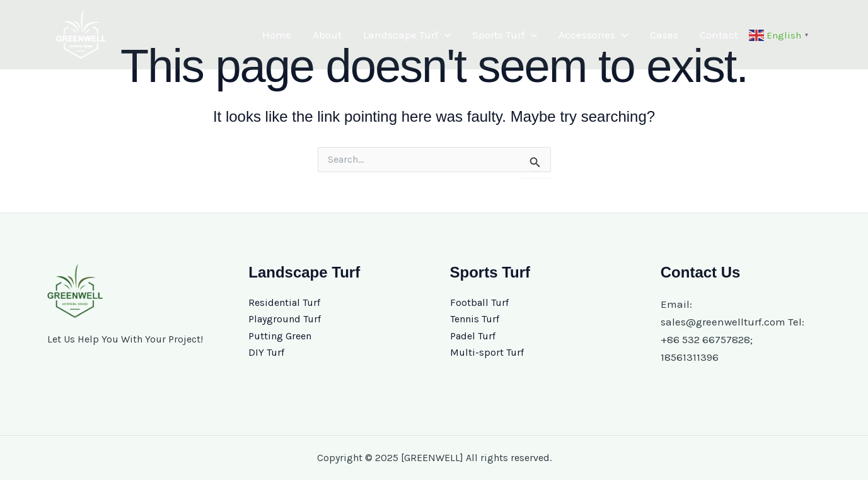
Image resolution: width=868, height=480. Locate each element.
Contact (719, 35)
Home (277, 35)
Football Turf (479, 302)
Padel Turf (473, 336)
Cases (664, 35)
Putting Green (280, 336)
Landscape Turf (407, 35)
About (327, 35)
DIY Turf (266, 352)
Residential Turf (284, 302)
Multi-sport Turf (487, 352)
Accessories (593, 35)
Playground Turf (285, 319)
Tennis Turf (475, 319)
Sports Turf (505, 35)
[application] (444, 35)
